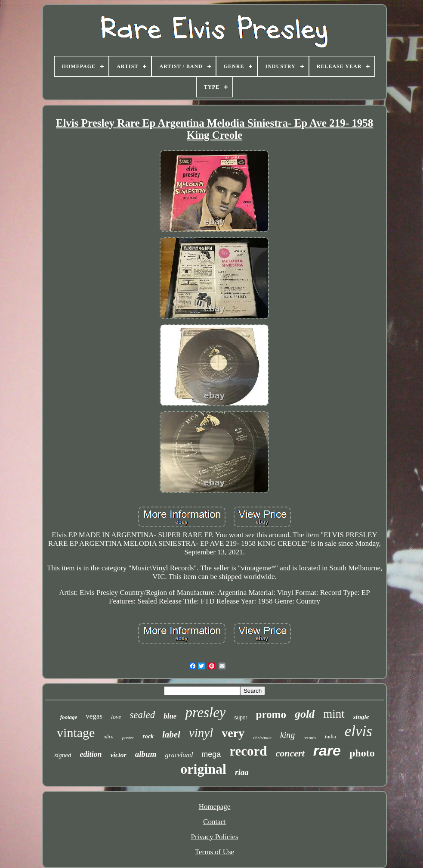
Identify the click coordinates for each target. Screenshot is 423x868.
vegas (94, 716)
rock (148, 736)
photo (362, 753)
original (203, 769)
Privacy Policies (214, 837)
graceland (179, 755)
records (310, 738)
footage (69, 717)
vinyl (201, 733)
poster (128, 737)
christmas (262, 737)
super (241, 718)
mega (211, 754)
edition (91, 754)
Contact (215, 822)
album (146, 754)
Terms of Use (215, 852)
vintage (76, 733)
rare (327, 750)
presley (205, 712)
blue (170, 716)
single (361, 717)
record (248, 751)
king (287, 735)
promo (271, 714)
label (171, 734)
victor (118, 755)
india (330, 736)
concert (290, 753)
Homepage (215, 807)
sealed (142, 715)
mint (334, 714)
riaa (242, 772)
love (116, 717)
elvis (358, 731)
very (233, 733)
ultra (108, 737)
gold (305, 714)
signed (63, 755)
